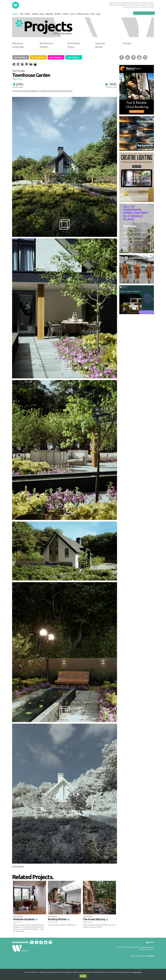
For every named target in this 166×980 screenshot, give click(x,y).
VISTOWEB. (150, 956)
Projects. (15, 14)
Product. (44, 47)
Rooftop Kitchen (59, 919)
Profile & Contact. (83, 14)
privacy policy (137, 972)
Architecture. (47, 43)
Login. (98, 14)
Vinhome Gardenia (25, 919)
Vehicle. (99, 47)
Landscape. (18, 47)
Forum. (73, 14)
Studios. (28, 14)
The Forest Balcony (96, 919)
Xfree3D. (58, 14)
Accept (83, 976)
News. (42, 14)
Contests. (65, 14)
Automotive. (74, 43)
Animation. (18, 43)
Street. (71, 47)
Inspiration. (49, 14)
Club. (22, 14)
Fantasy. (127, 43)
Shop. (93, 14)
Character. (100, 43)
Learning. (35, 14)
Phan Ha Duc (17, 79)
